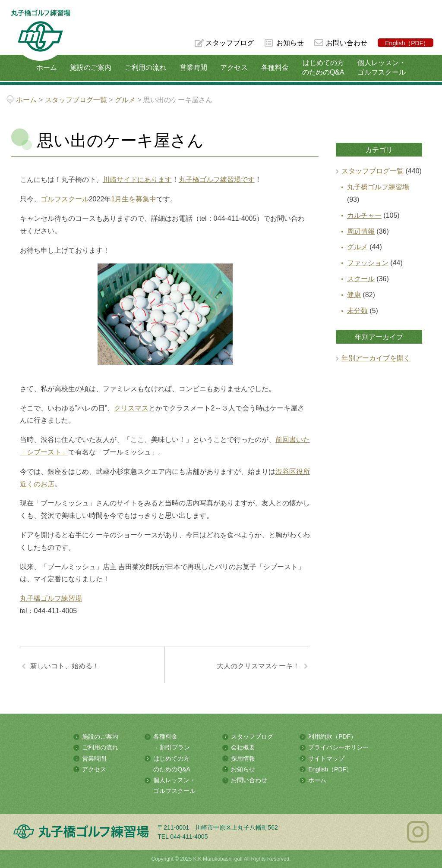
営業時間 (193, 67)
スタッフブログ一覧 (373, 171)
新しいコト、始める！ (65, 666)
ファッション (368, 263)
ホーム (47, 67)
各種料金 (275, 67)
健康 (354, 295)
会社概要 (243, 747)
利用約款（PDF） (332, 736)
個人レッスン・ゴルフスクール (382, 67)
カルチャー (364, 215)
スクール (361, 279)
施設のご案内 (91, 67)
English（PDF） (407, 43)
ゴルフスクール (65, 199)
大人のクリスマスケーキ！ (258, 666)
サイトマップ (326, 758)
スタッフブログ (230, 43)
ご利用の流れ (145, 67)
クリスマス (131, 408)
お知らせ (290, 43)
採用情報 (243, 758)
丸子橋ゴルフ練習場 (51, 598)
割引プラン (175, 747)
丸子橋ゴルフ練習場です (217, 180)
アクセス (234, 67)
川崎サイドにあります (137, 180)
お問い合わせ (347, 43)
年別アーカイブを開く (376, 358)
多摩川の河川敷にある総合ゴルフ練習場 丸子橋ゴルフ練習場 (41, 35)
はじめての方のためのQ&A (323, 67)
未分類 (357, 311)
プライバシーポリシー (338, 747)
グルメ (357, 247)
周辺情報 (361, 231)
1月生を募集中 (134, 199)
